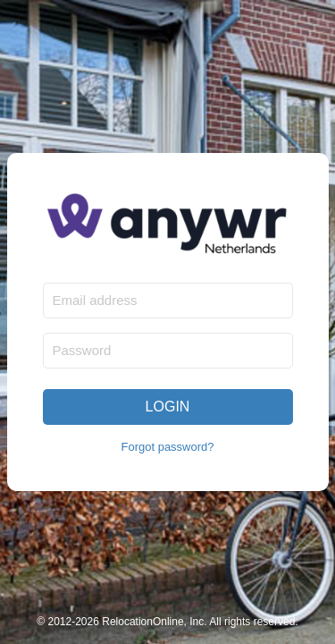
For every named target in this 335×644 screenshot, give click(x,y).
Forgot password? (167, 447)
